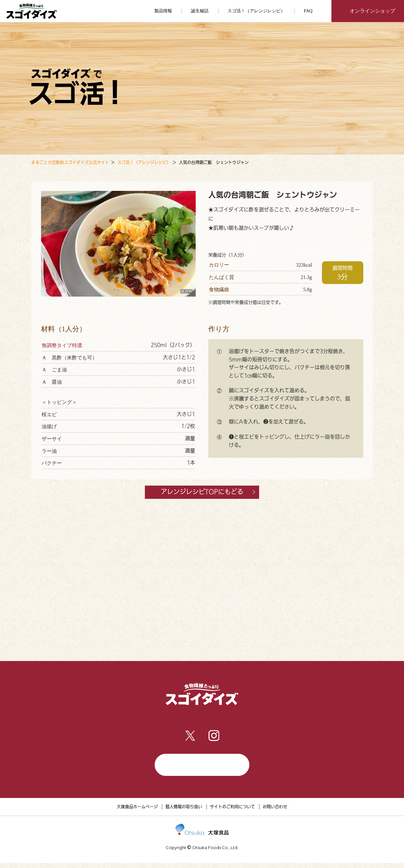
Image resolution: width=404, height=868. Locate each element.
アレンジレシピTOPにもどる (210, 492)
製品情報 (121, 720)
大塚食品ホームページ (137, 812)
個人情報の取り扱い (184, 812)
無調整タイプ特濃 (62, 345)
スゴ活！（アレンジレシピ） (256, 11)
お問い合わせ (275, 812)
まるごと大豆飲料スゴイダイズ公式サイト (70, 162)
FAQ (308, 11)
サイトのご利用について (232, 812)
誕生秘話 (200, 11)
